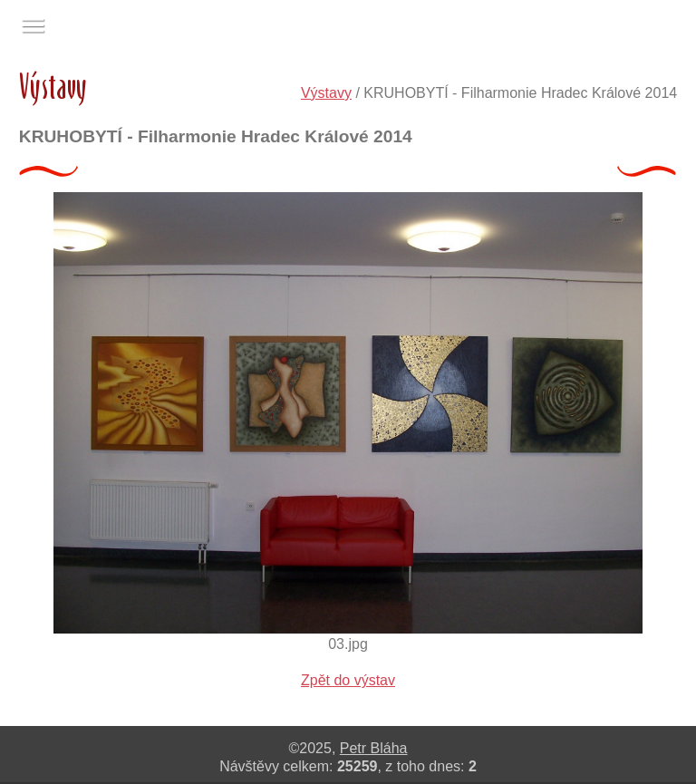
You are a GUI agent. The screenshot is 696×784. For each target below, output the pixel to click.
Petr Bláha (374, 748)
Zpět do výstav (348, 680)
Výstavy (326, 93)
